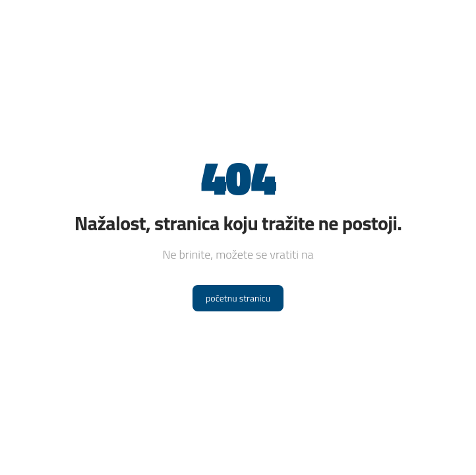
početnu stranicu (238, 298)
